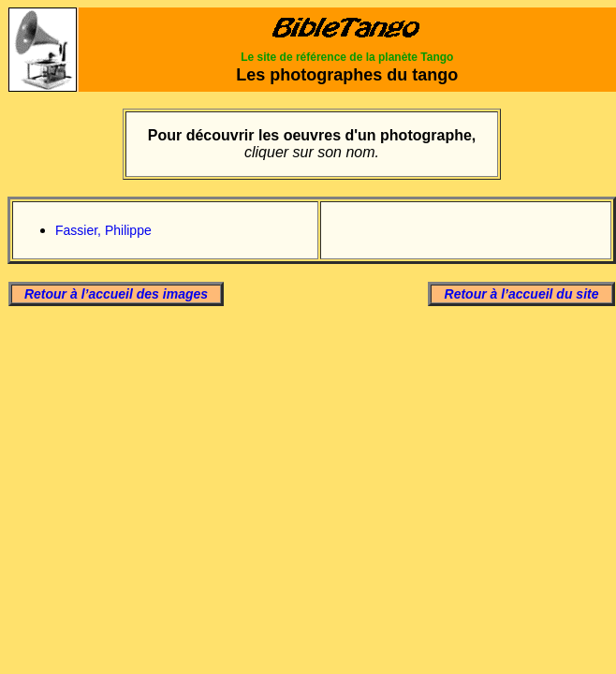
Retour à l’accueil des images (116, 294)
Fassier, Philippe (103, 230)
